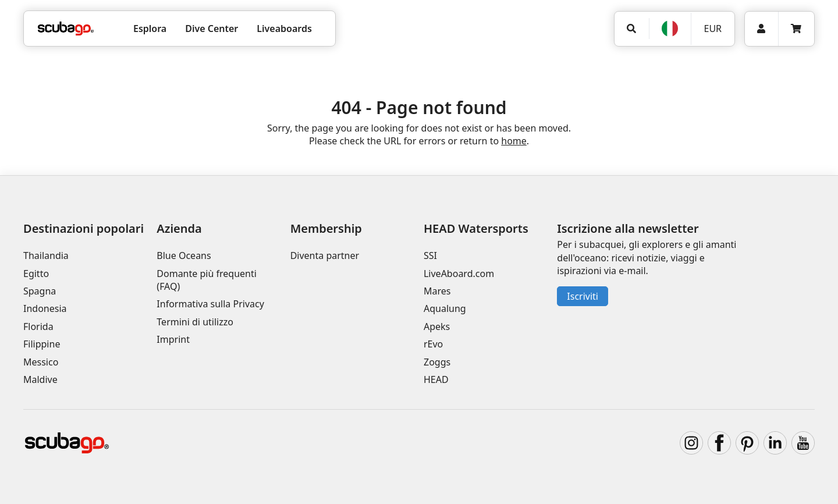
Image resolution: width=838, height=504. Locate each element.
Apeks (437, 326)
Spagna (40, 291)
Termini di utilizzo (195, 322)
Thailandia (46, 255)
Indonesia (45, 308)
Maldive (40, 379)
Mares (437, 291)
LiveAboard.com (459, 274)
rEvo (433, 344)
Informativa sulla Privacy (210, 304)
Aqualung (445, 308)
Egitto (36, 274)
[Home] (66, 29)
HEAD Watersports (476, 228)
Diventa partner (325, 255)
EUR (713, 29)
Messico (41, 362)
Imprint (173, 339)
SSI (430, 255)
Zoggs (437, 362)
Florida (38, 326)
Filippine (42, 344)
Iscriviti (583, 296)
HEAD (436, 379)
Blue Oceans (184, 255)
